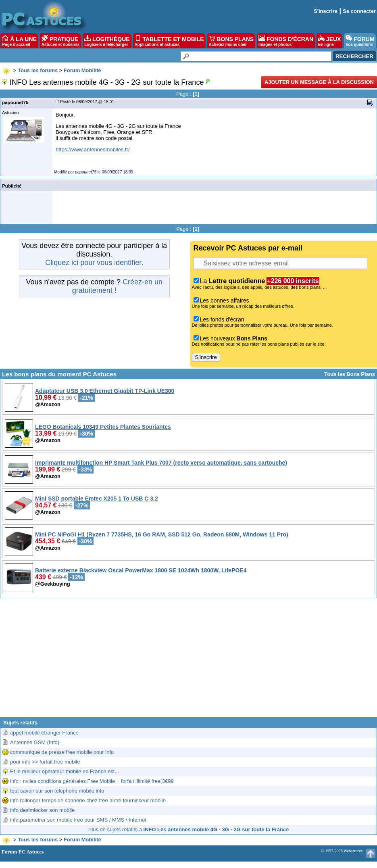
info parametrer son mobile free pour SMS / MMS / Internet (78, 820)
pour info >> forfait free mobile (45, 762)
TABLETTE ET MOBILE (169, 41)
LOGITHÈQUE (107, 41)
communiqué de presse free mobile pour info (62, 752)
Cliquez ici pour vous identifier (93, 263)
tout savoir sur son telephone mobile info (57, 791)
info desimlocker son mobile (42, 810)
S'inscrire (326, 11)
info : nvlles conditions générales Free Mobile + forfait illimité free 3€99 (92, 781)
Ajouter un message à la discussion (319, 82)
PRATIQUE (61, 41)
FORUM (360, 41)
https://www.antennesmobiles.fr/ (93, 149)
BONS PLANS (231, 41)
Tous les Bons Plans (350, 374)
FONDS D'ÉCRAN (286, 41)
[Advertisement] (188, 661)
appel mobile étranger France (44, 733)
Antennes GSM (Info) (35, 742)
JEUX (329, 41)
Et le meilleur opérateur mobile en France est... (65, 771)
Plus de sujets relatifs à (188, 829)
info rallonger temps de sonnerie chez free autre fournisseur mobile (88, 800)
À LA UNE (19, 41)
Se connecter (359, 11)
